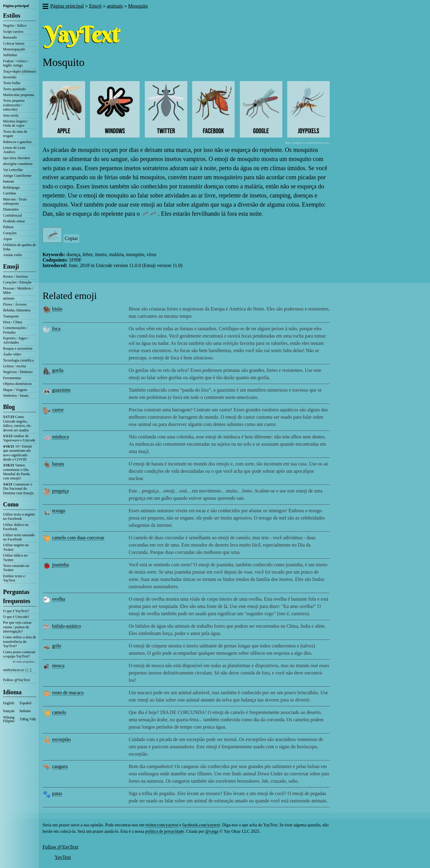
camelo (59, 712)
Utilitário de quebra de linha (19, 247)
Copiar (71, 238)
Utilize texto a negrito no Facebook (19, 516)
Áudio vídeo (12, 354)
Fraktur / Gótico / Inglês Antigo (16, 63)
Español (26, 703)
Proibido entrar (14, 221)
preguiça (60, 491)
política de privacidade (165, 831)
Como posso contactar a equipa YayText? (19, 654)
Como (11, 504)
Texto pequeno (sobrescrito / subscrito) (14, 105)
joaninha (60, 565)
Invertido (10, 77)
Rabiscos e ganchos (17, 142)
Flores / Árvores (15, 304)
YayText (63, 857)
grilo (57, 646)
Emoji (11, 266)
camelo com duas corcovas (78, 538)
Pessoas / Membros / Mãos (18, 290)
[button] (45, 7)
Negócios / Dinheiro (18, 372)
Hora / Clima (13, 322)
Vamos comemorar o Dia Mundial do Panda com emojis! (16, 472)
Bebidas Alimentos (17, 310)
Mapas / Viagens (15, 390)
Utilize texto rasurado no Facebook (19, 537)
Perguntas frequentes (17, 596)
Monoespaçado (14, 49)
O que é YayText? (16, 611)
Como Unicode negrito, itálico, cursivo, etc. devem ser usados (17, 423)
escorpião (61, 739)
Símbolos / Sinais (16, 396)
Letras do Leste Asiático (14, 150)
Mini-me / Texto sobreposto (15, 201)
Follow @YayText (16, 680)
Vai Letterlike (13, 170)
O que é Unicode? (16, 617)
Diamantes (11, 209)
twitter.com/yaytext (162, 825)
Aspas (7, 239)
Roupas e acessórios (18, 348)
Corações (10, 233)
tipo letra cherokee (17, 158)
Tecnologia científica (18, 360)
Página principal (16, 6)
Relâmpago (11, 187)
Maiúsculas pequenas (19, 95)
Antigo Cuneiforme (17, 176)
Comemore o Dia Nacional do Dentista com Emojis (18, 489)
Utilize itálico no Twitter (15, 558)
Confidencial (12, 215)
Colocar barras (14, 43)
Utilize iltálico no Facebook (16, 527)
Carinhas (10, 193)
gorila (58, 370)
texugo (59, 511)
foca (56, 329)
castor (58, 410)
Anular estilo (12, 255)
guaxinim (61, 390)
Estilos (12, 15)
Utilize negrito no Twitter (16, 547)
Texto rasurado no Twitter (16, 568)
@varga (212, 831)
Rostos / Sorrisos (15, 276)
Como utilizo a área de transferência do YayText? (20, 642)
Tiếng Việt (28, 719)
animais (9, 298)
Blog (9, 407)
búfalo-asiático (66, 626)
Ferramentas (12, 378)
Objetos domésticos (17, 384)
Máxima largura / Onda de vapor (16, 123)
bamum (9, 181)
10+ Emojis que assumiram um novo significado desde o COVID (17, 453)
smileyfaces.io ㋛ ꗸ (17, 670)
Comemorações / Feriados (15, 330)
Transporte (11, 316)
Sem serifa (11, 115)
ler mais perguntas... (24, 662)
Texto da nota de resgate (15, 134)
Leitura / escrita (14, 366)
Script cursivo (13, 32)
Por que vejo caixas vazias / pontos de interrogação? (17, 627)
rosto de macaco (68, 693)
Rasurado (10, 37)
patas (57, 793)
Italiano (25, 711)
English (9, 703)
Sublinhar (10, 55)
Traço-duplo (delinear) (20, 71)
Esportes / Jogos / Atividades (16, 340)
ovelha (58, 599)
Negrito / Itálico (15, 26)
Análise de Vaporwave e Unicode (19, 438)
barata (58, 464)
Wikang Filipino (9, 719)
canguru (60, 766)
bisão (57, 309)
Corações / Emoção (17, 282)
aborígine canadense (18, 164)
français (9, 711)
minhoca (60, 437)
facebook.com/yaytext (201, 825)
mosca (58, 666)
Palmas (8, 227)
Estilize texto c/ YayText (14, 578)
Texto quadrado (14, 89)
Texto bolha (12, 83)
